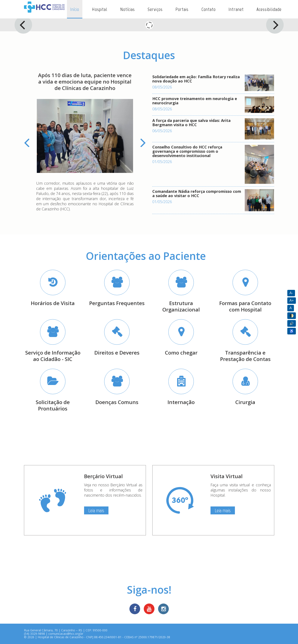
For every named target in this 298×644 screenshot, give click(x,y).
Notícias (128, 9)
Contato (209, 9)
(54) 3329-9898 (34, 634)
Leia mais (96, 510)
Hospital (100, 9)
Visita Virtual (227, 476)
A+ (292, 300)
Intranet (236, 9)
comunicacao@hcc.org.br (66, 634)
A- (291, 293)
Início (75, 9)
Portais (182, 9)
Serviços (155, 9)
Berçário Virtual (103, 476)
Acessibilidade (269, 9)
